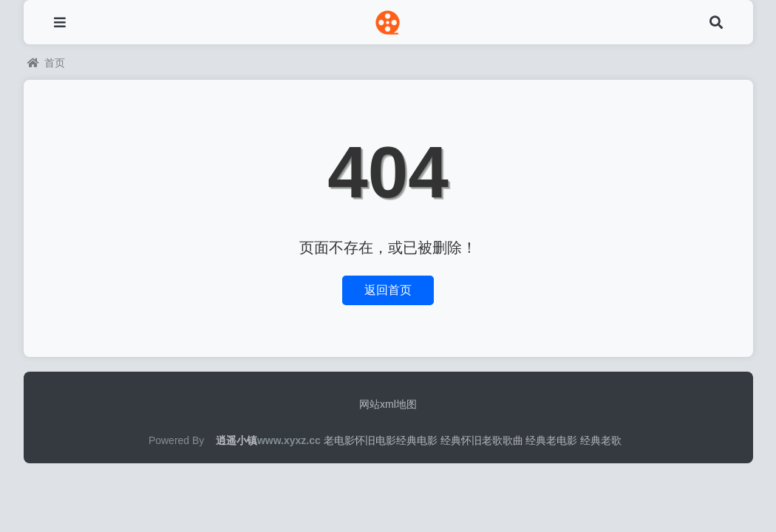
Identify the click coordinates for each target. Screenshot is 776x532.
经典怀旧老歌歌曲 (482, 440)
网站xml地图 (388, 404)
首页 (46, 63)
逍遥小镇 (236, 440)
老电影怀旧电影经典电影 (381, 440)
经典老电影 (551, 440)
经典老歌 (601, 440)
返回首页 (388, 290)
